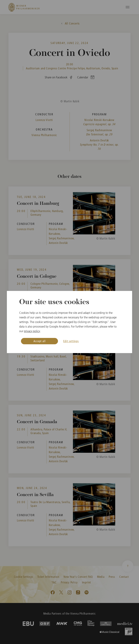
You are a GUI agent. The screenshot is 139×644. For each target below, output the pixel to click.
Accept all (39, 341)
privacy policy (32, 331)
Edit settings (71, 341)
